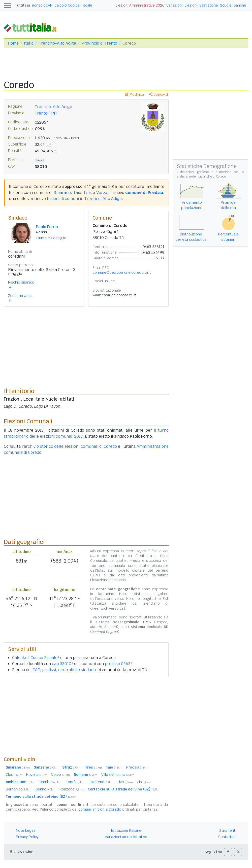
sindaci (88, 670)
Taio (77, 193)
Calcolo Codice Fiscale (73, 5)
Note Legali (25, 830)
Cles (14, 775)
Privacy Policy (27, 837)
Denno (45, 789)
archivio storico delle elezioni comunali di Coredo (70, 446)
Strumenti (228, 830)
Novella (37, 775)
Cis (144, 782)
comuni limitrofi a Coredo (100, 809)
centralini (67, 670)
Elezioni (191, 5)
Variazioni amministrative (126, 837)
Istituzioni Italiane (126, 830)
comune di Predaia (144, 193)
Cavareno (101, 782)
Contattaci (227, 837)
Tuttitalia (23, 5)
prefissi (49, 670)
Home (13, 43)
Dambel (51, 782)
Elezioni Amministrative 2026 (140, 5)
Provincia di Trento (99, 43)
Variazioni (174, 5)
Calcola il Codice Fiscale (36, 658)
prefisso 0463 (118, 664)
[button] (228, 852)
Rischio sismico (21, 282)
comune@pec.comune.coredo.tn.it (122, 272)
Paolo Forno (47, 227)
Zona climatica (20, 296)
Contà (75, 782)
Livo (125, 782)
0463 (39, 160)
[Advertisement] (86, 716)
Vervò (102, 193)
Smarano (62, 193)
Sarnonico (19, 789)
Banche (240, 5)
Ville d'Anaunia (118, 775)
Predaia (137, 767)
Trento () (46, 113)
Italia (29, 43)
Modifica (134, 94)
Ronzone (72, 789)
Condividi (159, 94)
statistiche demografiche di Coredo (201, 177)
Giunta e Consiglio (51, 238)
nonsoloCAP (42, 5)
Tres (88, 193)
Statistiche (209, 5)
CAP (36, 670)
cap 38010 (62, 664)
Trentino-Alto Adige (57, 43)
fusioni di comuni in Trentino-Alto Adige (84, 199)
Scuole (226, 5)
